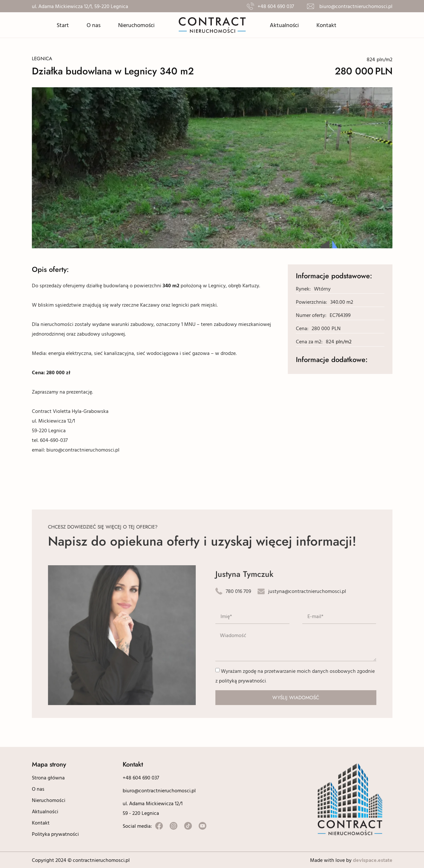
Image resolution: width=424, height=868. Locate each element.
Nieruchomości (136, 25)
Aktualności (284, 25)
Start (63, 25)
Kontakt (326, 25)
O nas (94, 25)
